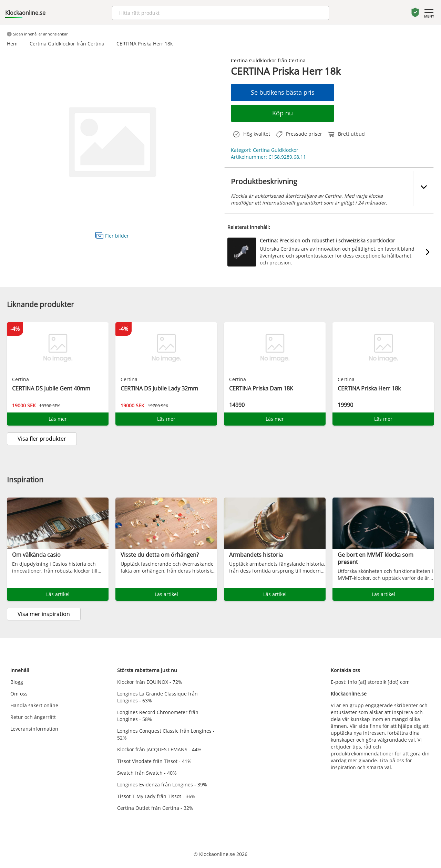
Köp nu (283, 113)
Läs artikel (58, 594)
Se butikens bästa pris (283, 92)
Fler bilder (112, 235)
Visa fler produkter (42, 439)
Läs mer (58, 419)
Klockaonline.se (25, 13)
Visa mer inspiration (44, 614)
